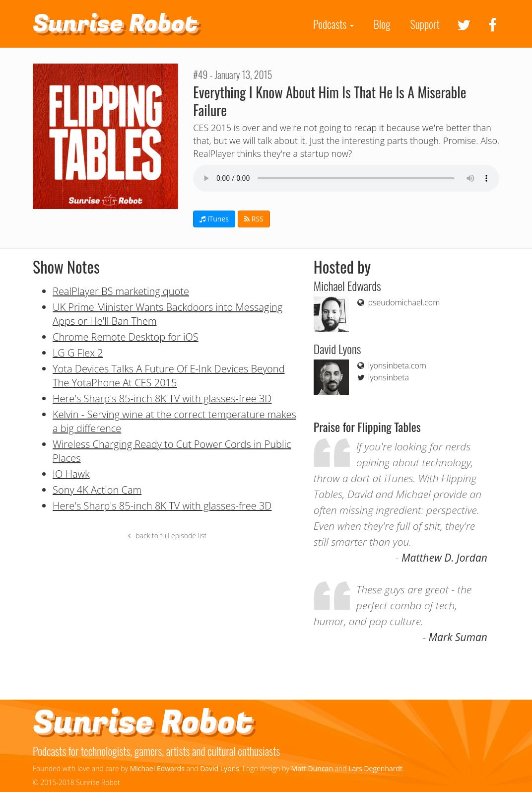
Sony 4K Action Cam (97, 490)
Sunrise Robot (115, 24)
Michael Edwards (157, 768)
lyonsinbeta (382, 377)
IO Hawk (71, 474)
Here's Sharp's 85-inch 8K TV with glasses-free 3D (162, 398)
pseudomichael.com (398, 302)
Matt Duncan (312, 768)
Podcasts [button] (333, 24)
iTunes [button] (214, 219)
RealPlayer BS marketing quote (121, 291)
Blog (382, 24)
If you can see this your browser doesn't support (346, 178)
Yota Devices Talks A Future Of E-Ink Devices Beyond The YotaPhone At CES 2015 (169, 376)
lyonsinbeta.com (391, 365)
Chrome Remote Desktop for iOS (126, 337)
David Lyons (220, 768)
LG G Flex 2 (78, 353)
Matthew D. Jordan (444, 558)
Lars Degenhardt (375, 768)
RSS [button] (254, 219)
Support (425, 24)
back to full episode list (166, 536)
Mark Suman (458, 637)
